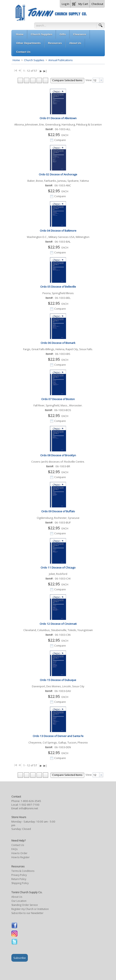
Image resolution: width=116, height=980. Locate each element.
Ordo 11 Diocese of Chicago (58, 568)
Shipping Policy (20, 883)
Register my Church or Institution (30, 909)
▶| (45, 71)
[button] (80, 3)
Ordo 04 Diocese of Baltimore (58, 231)
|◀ (16, 70)
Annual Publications (60, 60)
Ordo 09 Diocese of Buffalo (58, 511)
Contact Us (18, 845)
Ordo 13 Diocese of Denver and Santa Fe (58, 736)
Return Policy (19, 879)
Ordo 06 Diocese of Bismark (58, 343)
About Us (17, 897)
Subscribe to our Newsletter (27, 913)
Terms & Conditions (23, 871)
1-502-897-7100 (29, 805)
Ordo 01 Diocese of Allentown (58, 118)
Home (16, 60)
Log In (66, 4)
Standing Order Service (25, 905)
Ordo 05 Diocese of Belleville (58, 287)
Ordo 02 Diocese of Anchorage (58, 174)
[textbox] (96, 80)
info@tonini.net (29, 808)
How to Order (19, 853)
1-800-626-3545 (31, 801)
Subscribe (20, 958)
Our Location (19, 901)
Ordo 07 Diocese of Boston (58, 399)
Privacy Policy (19, 875)
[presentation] (101, 80)
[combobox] (98, 80)
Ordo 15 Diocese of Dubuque (58, 680)
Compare (60, 140)
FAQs (14, 849)
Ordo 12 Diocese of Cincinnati (58, 624)
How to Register (21, 857)
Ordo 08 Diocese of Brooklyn (58, 455)
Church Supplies (34, 60)
